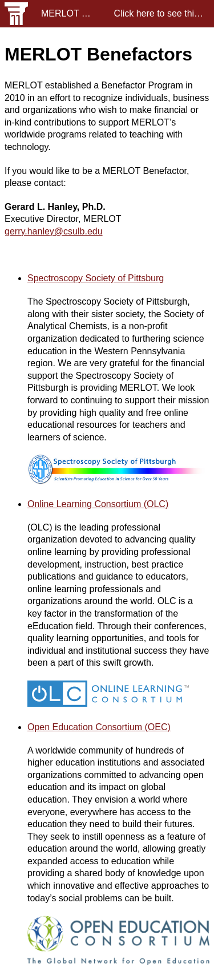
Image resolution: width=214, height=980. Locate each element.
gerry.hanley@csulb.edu (54, 231)
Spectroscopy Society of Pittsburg (96, 278)
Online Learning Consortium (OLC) (98, 504)
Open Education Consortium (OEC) (99, 727)
